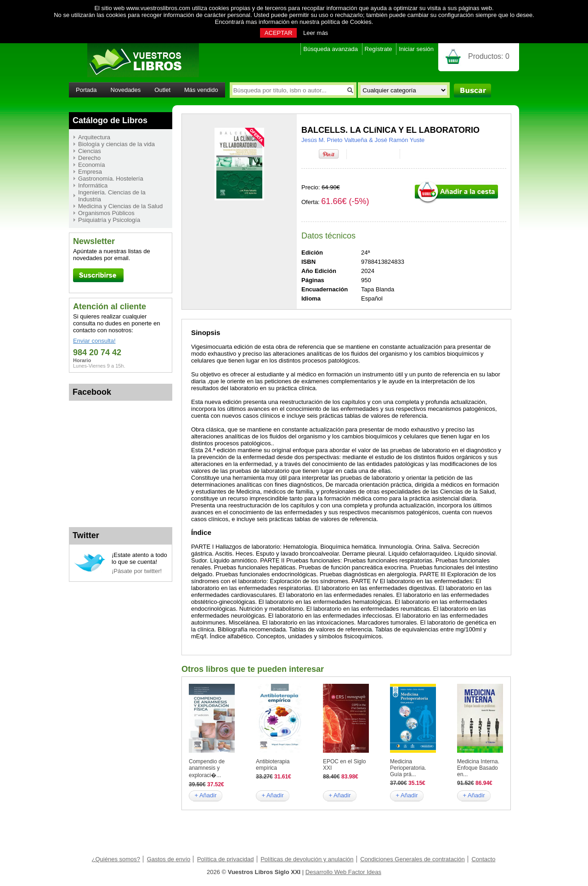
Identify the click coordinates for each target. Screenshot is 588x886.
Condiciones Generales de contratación (413, 859)
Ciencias (90, 151)
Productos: (489, 56)
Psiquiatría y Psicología (109, 220)
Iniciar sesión (416, 49)
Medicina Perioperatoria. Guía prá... (408, 768)
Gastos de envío (169, 859)
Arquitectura (94, 137)
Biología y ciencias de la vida (116, 144)
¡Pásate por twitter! (137, 571)
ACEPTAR (278, 33)
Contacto (483, 859)
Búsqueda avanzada (331, 49)
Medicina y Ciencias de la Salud (120, 206)
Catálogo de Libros (110, 120)
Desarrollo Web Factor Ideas (343, 872)
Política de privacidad (226, 859)
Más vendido (201, 90)
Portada (86, 90)
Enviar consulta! (94, 341)
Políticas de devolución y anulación (307, 859)
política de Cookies (346, 22)
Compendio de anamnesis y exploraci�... (207, 768)
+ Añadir (205, 795)
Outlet (162, 90)
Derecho (89, 158)
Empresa (90, 172)
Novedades (126, 90)
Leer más (316, 33)
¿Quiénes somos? (116, 859)
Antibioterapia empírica (273, 765)
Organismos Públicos (106, 213)
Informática (93, 185)
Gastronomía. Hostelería (111, 179)
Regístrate (379, 49)
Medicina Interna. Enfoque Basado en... (478, 768)
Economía (92, 165)
